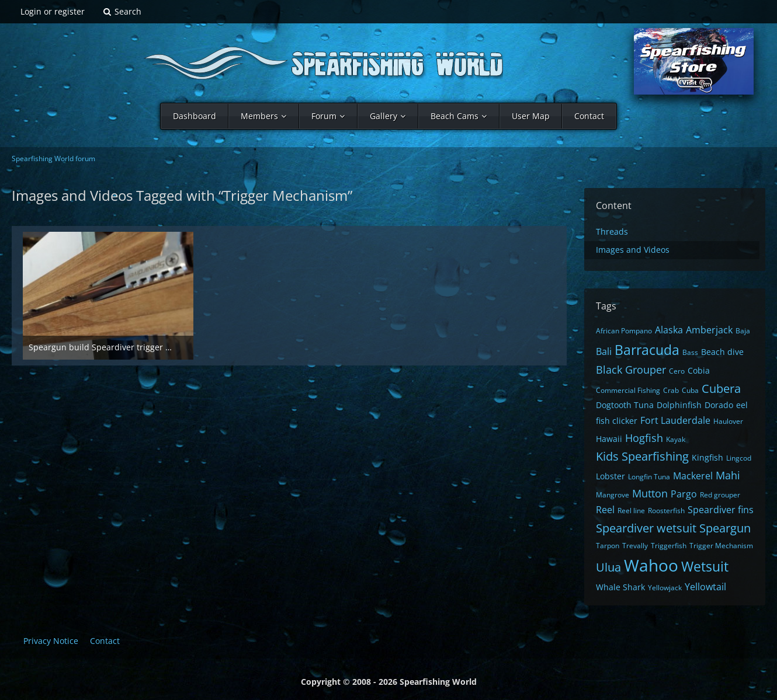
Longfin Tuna (649, 477)
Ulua (608, 567)
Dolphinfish (679, 405)
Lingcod (739, 458)
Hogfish (644, 438)
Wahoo (651, 565)
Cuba (690, 390)
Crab (671, 390)
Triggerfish (669, 546)
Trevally (635, 546)
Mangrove (613, 495)
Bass (690, 352)
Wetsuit (705, 566)
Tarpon (608, 546)
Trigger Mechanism (721, 546)
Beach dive (722, 352)
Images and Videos (633, 250)
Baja (743, 331)
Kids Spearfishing (642, 456)
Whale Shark (620, 587)
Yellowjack (665, 588)
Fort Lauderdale (675, 420)
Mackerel (693, 476)
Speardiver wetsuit (646, 528)
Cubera (721, 389)
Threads (612, 231)
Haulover (728, 421)
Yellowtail (705, 587)
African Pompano (624, 331)
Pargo (684, 494)
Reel (605, 510)
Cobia (699, 370)
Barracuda (647, 350)
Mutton (650, 493)
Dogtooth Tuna (625, 405)
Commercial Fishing (628, 390)
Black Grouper (631, 370)
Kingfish (707, 457)
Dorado (719, 405)
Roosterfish (666, 511)
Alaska (669, 330)
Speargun (725, 528)
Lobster (610, 476)
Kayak (676, 439)
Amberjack (709, 330)
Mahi (728, 475)
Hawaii (609, 439)
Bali (604, 351)
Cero (677, 371)
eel (742, 405)
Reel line (631, 511)
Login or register (53, 11)
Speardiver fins (721, 510)
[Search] (122, 12)
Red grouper (720, 495)
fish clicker (617, 421)
